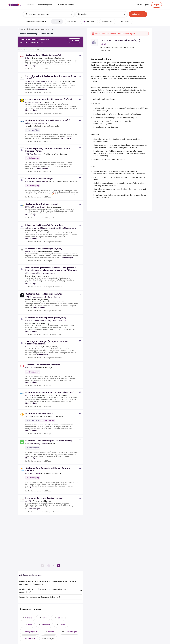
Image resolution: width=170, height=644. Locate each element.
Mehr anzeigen (48, 638)
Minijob (62, 625)
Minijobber (46, 625)
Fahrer (45, 618)
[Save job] (80, 53)
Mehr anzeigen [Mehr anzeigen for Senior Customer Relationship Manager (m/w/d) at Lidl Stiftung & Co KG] (31, 108)
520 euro (51, 632)
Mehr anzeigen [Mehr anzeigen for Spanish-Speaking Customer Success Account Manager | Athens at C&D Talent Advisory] (43, 166)
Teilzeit (60, 618)
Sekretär (29, 618)
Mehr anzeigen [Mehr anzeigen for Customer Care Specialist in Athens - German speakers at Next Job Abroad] (36, 486)
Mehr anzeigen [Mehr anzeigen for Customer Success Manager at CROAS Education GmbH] (71, 192)
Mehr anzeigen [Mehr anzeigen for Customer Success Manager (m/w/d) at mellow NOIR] (68, 256)
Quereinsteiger (71, 632)
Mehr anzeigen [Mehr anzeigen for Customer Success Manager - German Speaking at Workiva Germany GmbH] (31, 456)
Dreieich (30, 29)
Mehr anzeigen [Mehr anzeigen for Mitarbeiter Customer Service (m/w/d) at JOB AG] (34, 507)
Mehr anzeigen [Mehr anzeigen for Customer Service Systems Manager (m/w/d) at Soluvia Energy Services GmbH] (66, 137)
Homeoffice (30, 638)
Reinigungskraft (32, 632)
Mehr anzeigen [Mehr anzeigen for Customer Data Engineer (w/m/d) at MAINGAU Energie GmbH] (31, 213)
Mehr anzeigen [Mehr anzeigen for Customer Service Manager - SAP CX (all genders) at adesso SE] (31, 401)
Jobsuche (21, 29)
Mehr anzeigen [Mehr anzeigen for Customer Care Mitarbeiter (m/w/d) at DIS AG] (31, 64)
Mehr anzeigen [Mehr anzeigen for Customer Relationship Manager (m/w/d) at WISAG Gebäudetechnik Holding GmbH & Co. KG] (31, 329)
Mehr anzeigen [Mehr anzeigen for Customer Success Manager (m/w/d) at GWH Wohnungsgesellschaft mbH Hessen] (39, 306)
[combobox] (49, 14)
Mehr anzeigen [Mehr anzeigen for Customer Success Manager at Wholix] (31, 429)
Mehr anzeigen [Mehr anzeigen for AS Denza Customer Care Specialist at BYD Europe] (31, 380)
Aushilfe (29, 625)
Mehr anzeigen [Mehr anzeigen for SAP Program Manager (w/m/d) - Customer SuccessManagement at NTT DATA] (43, 353)
